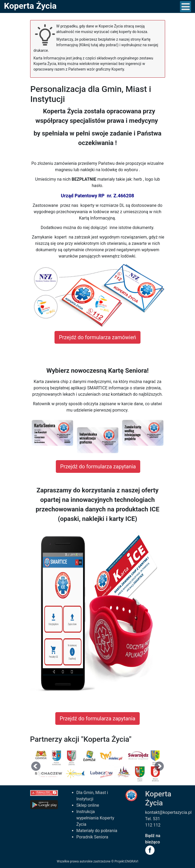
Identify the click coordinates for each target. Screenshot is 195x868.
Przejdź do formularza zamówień (98, 337)
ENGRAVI (132, 861)
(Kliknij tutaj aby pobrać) (99, 45)
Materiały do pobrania (97, 831)
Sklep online (88, 805)
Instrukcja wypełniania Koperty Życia (95, 818)
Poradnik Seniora (92, 837)
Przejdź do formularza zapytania (98, 466)
